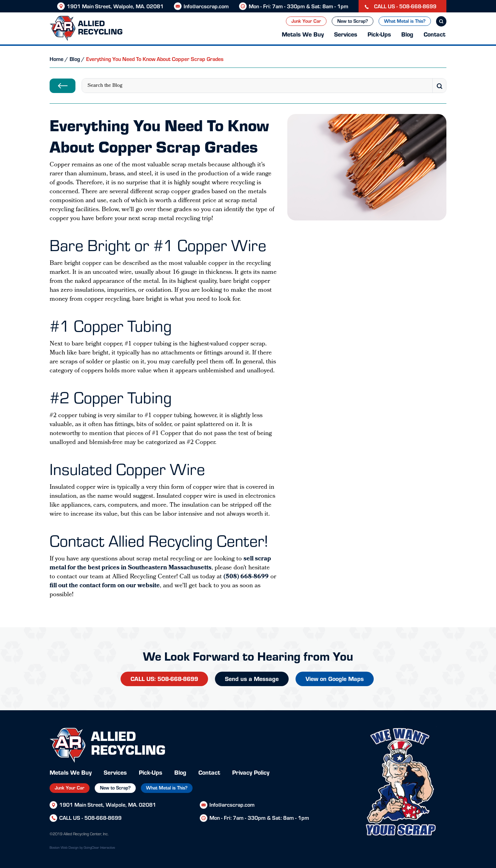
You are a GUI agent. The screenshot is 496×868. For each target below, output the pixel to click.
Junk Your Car (306, 21)
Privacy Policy (251, 772)
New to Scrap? (353, 21)
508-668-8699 (103, 818)
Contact (435, 34)
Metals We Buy (303, 34)
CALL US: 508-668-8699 (164, 678)
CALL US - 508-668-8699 (401, 6)
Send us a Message (252, 678)
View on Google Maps (335, 678)
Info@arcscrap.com (206, 6)
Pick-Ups (379, 34)
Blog (407, 34)
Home (56, 59)
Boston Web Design (64, 847)
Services (346, 34)
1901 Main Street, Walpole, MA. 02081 (115, 6)
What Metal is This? (405, 21)
